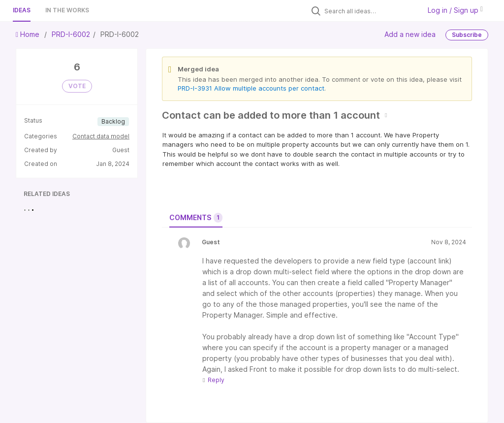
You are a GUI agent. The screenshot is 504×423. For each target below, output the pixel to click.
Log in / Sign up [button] (455, 10)
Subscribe (467, 35)
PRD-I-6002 (71, 34)
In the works (67, 10)
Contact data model (101, 136)
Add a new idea (410, 34)
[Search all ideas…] (370, 11)
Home (29, 34)
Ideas (22, 10)
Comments (196, 218)
